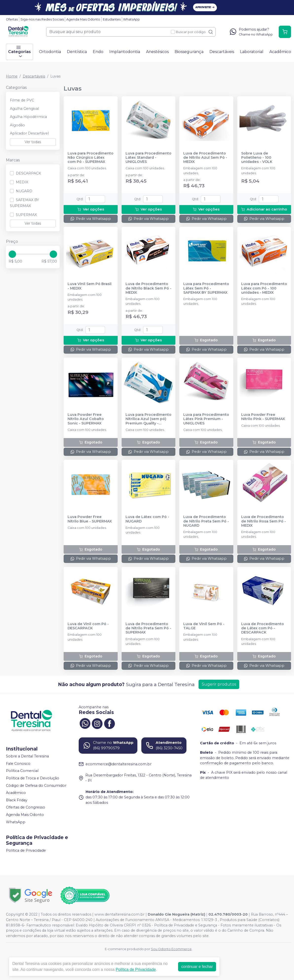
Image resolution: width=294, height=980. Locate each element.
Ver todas (33, 142)
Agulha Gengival (24, 109)
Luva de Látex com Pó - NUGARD (147, 519)
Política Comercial (22, 771)
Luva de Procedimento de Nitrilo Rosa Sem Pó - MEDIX (264, 521)
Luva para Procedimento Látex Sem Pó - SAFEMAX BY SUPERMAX (206, 288)
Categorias (19, 52)
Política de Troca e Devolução (33, 778)
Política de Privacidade (26, 850)
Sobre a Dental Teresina (27, 756)
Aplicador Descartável (29, 133)
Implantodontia (125, 52)
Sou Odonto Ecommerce (171, 949)
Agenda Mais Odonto (83, 19)
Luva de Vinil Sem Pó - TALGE (204, 626)
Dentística (77, 52)
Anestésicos (157, 52)
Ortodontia (50, 52)
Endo (98, 52)
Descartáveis (222, 52)
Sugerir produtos (219, 684)
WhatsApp (131, 19)
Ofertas (12, 19)
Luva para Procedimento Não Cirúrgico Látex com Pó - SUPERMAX (91, 158)
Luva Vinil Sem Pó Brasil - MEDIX (90, 286)
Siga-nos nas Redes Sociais (42, 19)
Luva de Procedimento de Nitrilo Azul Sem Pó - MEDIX (205, 158)
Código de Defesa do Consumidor (36, 786)
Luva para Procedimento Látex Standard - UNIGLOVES (148, 158)
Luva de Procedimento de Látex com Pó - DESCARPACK (263, 628)
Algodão (17, 125)
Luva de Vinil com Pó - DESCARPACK (88, 626)
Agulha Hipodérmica (28, 117)
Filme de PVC (22, 100)
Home (12, 76)
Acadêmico (280, 52)
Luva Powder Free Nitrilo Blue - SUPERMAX (90, 519)
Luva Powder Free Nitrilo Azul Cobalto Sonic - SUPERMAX (86, 419)
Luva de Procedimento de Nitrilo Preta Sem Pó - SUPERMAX (148, 628)
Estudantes (112, 19)
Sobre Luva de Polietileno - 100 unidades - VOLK (257, 158)
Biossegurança (189, 52)
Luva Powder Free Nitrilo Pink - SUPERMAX (263, 417)
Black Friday (17, 800)
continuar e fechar (197, 967)
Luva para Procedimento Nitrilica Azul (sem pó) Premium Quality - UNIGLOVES (148, 419)
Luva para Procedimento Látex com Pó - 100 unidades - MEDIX (264, 288)
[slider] (12, 254)
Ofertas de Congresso (26, 807)
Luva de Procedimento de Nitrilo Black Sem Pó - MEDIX (148, 288)
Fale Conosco (18, 764)
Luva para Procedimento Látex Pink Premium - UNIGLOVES (206, 419)
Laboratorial (252, 52)
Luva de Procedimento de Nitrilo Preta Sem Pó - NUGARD (206, 521)
